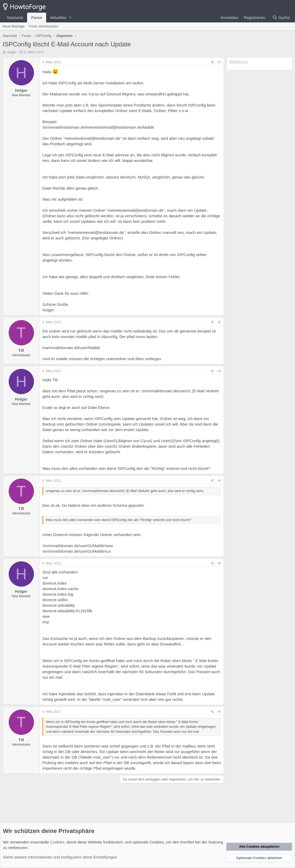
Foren (37, 18)
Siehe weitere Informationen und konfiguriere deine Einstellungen (60, 857)
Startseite (15, 18)
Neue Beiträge (14, 26)
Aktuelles (58, 18)
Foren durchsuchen (43, 26)
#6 (219, 712)
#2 (219, 322)
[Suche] (281, 18)
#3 (219, 371)
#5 (219, 563)
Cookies (57, 842)
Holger (12, 52)
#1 (219, 62)
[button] (70, 18)
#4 (219, 481)
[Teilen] (212, 62)
